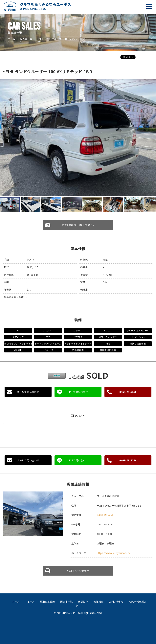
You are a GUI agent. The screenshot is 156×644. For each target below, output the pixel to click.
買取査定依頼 (47, 601)
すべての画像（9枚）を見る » (78, 225)
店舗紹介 (83, 601)
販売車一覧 (26, 39)
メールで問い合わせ (28, 392)
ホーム (11, 39)
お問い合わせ (116, 601)
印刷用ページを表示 (78, 571)
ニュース (30, 601)
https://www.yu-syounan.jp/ (114, 553)
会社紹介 (99, 601)
